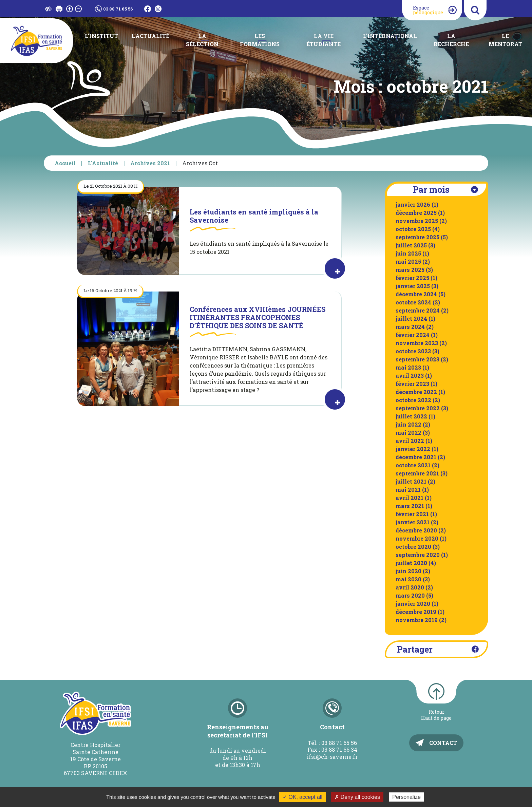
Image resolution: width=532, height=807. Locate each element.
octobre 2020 (413, 547)
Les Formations (260, 40)
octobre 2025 (413, 229)
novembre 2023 (417, 343)
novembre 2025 (417, 221)
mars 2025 (410, 270)
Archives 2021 (150, 163)
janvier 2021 (413, 522)
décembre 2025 (416, 213)
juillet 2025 (411, 245)
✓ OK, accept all (302, 797)
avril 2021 (410, 498)
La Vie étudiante (324, 40)
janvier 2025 (413, 286)
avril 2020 (410, 587)
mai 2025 (408, 261)
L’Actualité (150, 36)
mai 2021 (408, 490)
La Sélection (202, 40)
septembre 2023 (417, 359)
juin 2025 (408, 253)
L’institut (101, 36)
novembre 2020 (417, 538)
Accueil (65, 163)
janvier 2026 (413, 204)
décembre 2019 (416, 612)
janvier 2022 (413, 449)
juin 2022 (408, 424)
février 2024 (413, 335)
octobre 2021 (413, 465)
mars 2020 (410, 595)
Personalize (406, 797)
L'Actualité (103, 163)
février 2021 (412, 514)
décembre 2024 (416, 294)
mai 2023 (408, 367)
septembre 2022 (418, 408)
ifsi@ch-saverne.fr (332, 757)
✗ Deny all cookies (357, 797)
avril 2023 (410, 376)
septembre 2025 (417, 237)
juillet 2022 (411, 416)
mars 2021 (410, 506)
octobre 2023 (413, 351)
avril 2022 (410, 441)
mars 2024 (410, 327)
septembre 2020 (418, 555)
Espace (428, 10)
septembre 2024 (418, 310)
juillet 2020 (411, 563)
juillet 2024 (411, 318)
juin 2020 (408, 571)
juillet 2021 (411, 481)
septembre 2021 (417, 473)
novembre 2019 (417, 620)
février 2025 (412, 278)
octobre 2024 (413, 302)
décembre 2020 (416, 530)
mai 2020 (408, 579)
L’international (390, 36)
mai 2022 (408, 433)
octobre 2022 (413, 400)
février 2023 (412, 384)
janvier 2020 (413, 604)
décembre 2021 (416, 457)
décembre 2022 (416, 392)
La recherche (451, 40)
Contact (443, 743)
